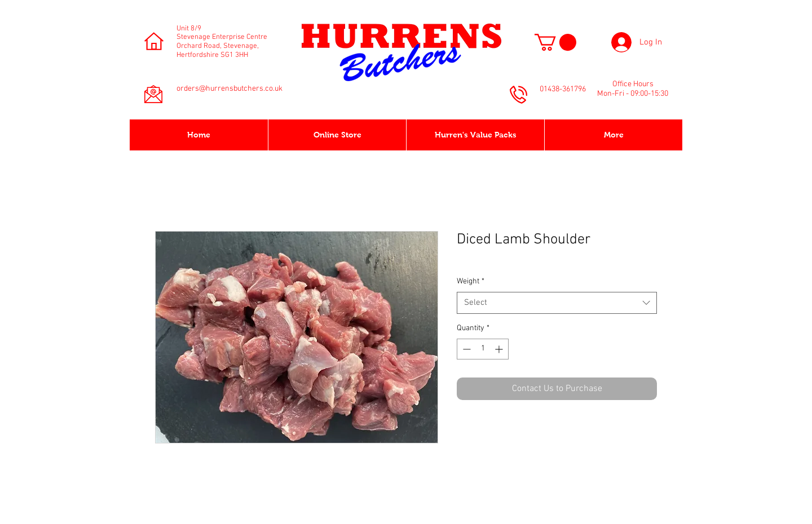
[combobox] (557, 303)
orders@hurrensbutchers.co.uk (230, 89)
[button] (555, 42)
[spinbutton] (483, 349)
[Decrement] (465, 349)
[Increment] (500, 349)
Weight (471, 281)
